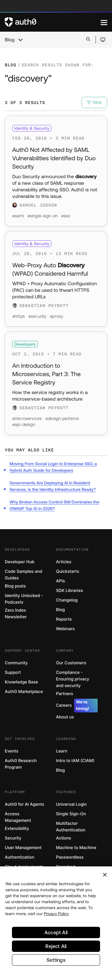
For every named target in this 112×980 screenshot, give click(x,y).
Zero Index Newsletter (16, 614)
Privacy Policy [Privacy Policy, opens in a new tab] (56, 915)
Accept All (56, 934)
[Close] (105, 876)
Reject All (56, 947)
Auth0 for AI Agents (24, 804)
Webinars (66, 629)
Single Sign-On (71, 814)
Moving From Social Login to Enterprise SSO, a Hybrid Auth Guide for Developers (53, 467)
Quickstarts (68, 571)
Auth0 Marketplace (24, 692)
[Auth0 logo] (53, 22)
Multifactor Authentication (71, 827)
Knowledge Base (21, 682)
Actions (64, 838)
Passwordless (70, 857)
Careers (77, 706)
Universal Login (72, 804)
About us (65, 717)
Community (16, 663)
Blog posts (15, 586)
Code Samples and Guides (23, 575)
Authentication (20, 857)
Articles (64, 562)
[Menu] (104, 22)
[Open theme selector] (103, 40)
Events (11, 751)
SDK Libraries (70, 591)
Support (13, 673)
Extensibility (17, 829)
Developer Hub (20, 562)
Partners (65, 694)
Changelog (67, 600)
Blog (10, 40)
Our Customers (71, 663)
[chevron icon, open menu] (20, 40)
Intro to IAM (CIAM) (75, 761)
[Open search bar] (88, 40)
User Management (23, 848)
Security (13, 838)
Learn (62, 751)
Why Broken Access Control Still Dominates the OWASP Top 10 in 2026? (54, 505)
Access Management (18, 817)
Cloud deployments (24, 867)
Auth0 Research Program (21, 764)
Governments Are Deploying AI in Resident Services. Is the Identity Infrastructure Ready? (53, 486)
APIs (61, 581)
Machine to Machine (76, 848)
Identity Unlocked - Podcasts (24, 599)
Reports (64, 619)
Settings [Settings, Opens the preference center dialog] (56, 961)
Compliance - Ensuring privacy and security (73, 679)
